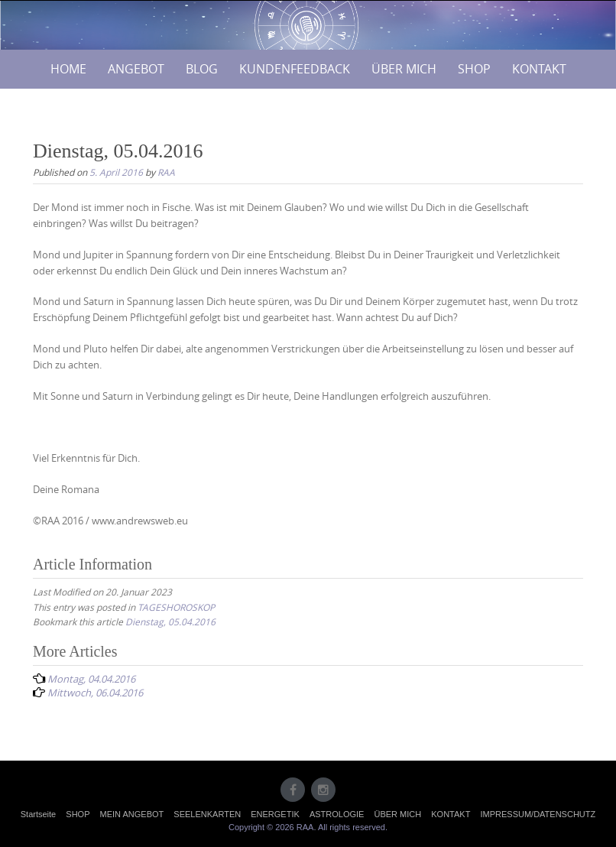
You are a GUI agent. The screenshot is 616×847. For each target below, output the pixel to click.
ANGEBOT (136, 69)
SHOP (474, 69)
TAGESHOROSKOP (176, 607)
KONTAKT (539, 69)
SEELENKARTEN (207, 814)
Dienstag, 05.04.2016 (170, 621)
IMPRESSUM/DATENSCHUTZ (538, 814)
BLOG (202, 69)
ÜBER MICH (404, 69)
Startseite (38, 814)
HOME (68, 69)
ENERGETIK (275, 814)
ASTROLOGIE (337, 814)
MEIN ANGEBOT (132, 814)
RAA (166, 172)
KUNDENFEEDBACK (295, 69)
